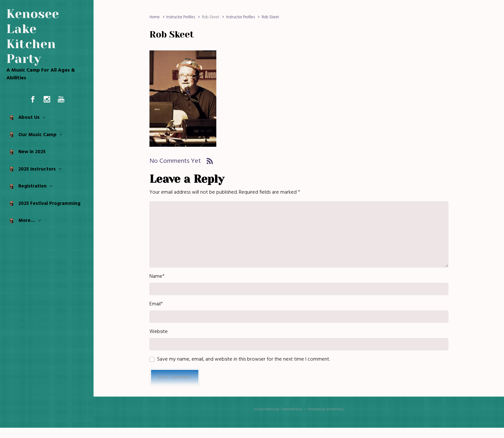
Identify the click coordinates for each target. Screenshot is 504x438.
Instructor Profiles (181, 17)
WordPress (335, 409)
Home (155, 17)
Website (159, 332)
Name (157, 276)
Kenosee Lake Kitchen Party (33, 36)
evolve (259, 409)
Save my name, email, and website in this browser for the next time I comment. (243, 359)
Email (156, 304)
